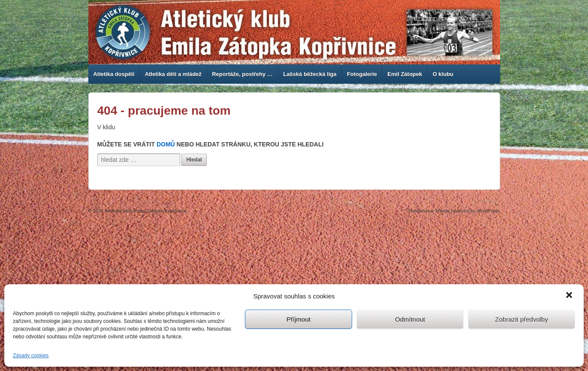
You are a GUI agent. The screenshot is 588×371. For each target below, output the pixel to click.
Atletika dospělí (114, 74)
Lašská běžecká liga (310, 74)
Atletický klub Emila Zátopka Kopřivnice (145, 211)
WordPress (488, 211)
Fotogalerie (362, 74)
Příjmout (299, 319)
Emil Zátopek (405, 74)
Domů (166, 144)
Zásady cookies (31, 356)
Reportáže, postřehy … (242, 74)
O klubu (443, 74)
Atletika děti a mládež (173, 74)
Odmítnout (410, 319)
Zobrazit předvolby (521, 319)
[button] (570, 296)
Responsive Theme (430, 211)
